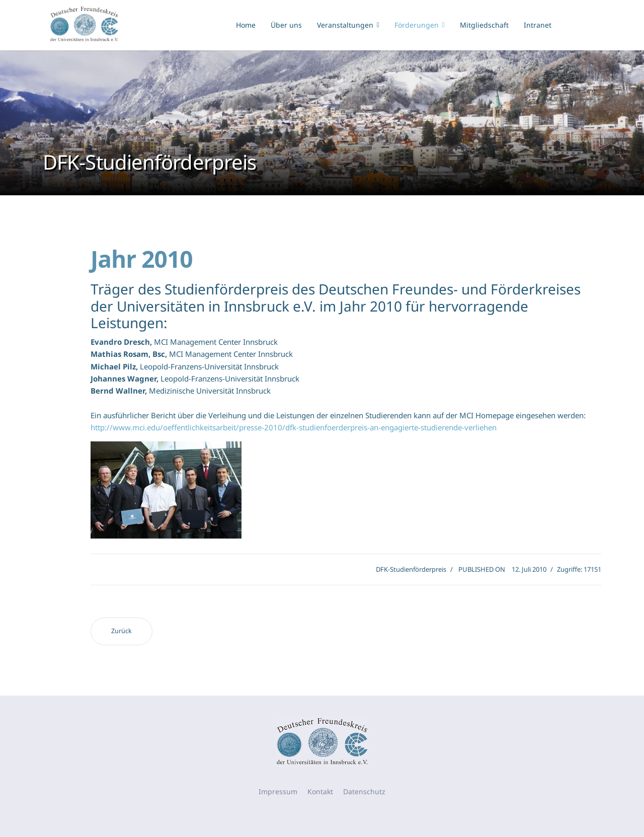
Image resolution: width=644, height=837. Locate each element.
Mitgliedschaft (484, 25)
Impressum (278, 791)
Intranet (538, 25)
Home (246, 25)
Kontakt (320, 791)
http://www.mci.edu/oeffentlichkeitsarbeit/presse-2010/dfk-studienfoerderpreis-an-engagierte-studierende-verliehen (294, 427)
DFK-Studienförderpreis (411, 569)
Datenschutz (364, 791)
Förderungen (417, 25)
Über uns (286, 25)
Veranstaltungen (345, 25)
